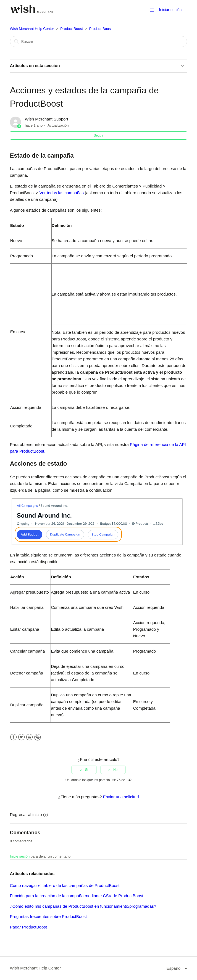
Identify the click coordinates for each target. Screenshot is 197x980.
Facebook (13, 737)
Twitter (21, 737)
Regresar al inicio (29, 814)
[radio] (84, 770)
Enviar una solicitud (121, 797)
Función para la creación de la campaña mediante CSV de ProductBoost (77, 896)
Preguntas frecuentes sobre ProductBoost (48, 916)
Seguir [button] (99, 135)
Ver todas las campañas (62, 193)
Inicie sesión (20, 856)
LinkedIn (29, 737)
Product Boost (72, 29)
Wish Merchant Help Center (32, 29)
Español (174, 968)
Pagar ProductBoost (28, 927)
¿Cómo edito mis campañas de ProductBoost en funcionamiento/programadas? (83, 906)
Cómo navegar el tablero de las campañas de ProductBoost (65, 885)
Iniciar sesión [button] (170, 10)
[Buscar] (99, 42)
